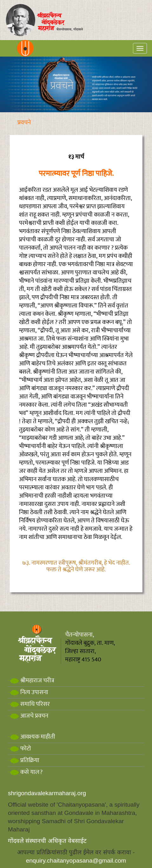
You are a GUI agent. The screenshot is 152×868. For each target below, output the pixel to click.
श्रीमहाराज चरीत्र (31, 681)
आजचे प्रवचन (28, 716)
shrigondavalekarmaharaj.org (47, 793)
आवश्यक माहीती (32, 737)
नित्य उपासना (28, 692)
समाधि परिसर (29, 704)
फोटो (20, 749)
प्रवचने (24, 123)
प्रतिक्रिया (24, 760)
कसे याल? (25, 772)
